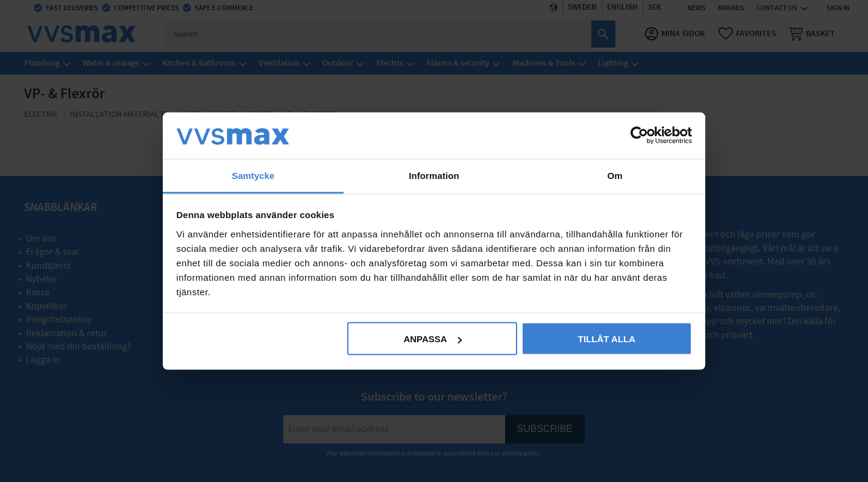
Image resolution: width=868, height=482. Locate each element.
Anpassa (432, 339)
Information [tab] (434, 175)
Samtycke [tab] (253, 175)
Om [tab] (615, 175)
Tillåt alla (607, 339)
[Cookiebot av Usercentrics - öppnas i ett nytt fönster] (639, 136)
